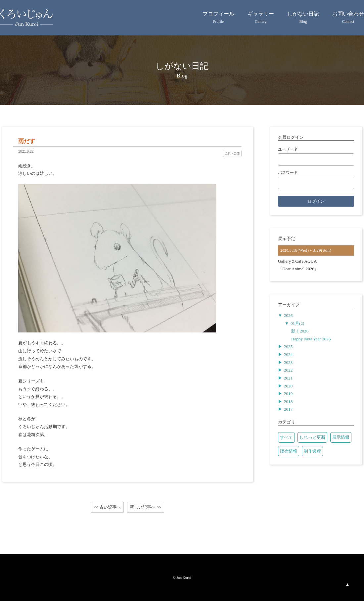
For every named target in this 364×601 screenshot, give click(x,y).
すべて (286, 437)
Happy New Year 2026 (311, 339)
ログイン (316, 201)
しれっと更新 (312, 437)
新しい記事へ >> (146, 507)
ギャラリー (261, 18)
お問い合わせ (348, 18)
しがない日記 (303, 18)
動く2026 (300, 331)
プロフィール (218, 18)
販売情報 (289, 451)
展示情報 (341, 437)
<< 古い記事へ (107, 507)
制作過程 (312, 451)
